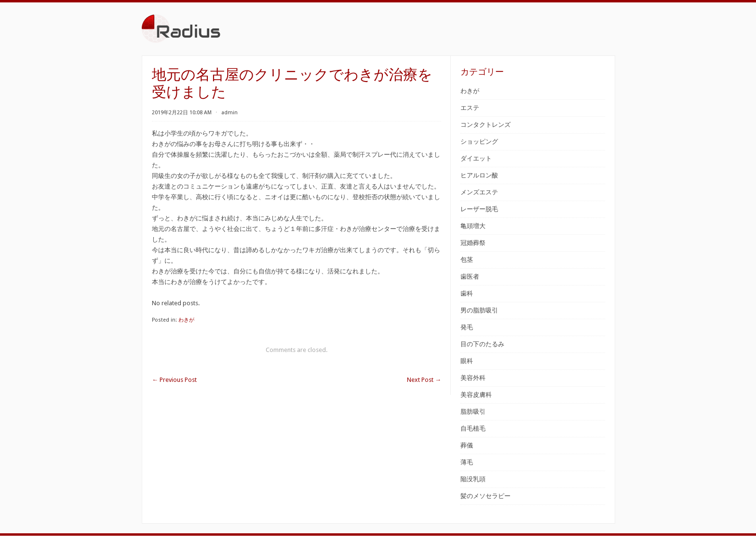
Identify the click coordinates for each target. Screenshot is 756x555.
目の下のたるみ (482, 344)
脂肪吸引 (473, 412)
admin (229, 113)
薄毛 (467, 462)
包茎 (467, 260)
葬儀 (467, 445)
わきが (186, 320)
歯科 (467, 293)
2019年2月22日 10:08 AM (182, 113)
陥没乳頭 (473, 479)
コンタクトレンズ (486, 125)
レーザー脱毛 (479, 209)
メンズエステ (479, 192)
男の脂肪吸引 (479, 310)
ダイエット (476, 158)
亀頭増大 (473, 226)
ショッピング (479, 142)
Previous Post (174, 380)
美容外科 (473, 378)
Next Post (424, 380)
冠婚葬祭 (473, 243)
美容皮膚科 (476, 395)
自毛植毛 (473, 428)
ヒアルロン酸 (479, 175)
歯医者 (470, 277)
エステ (470, 108)
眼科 (467, 361)
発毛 (467, 327)
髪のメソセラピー (486, 496)
